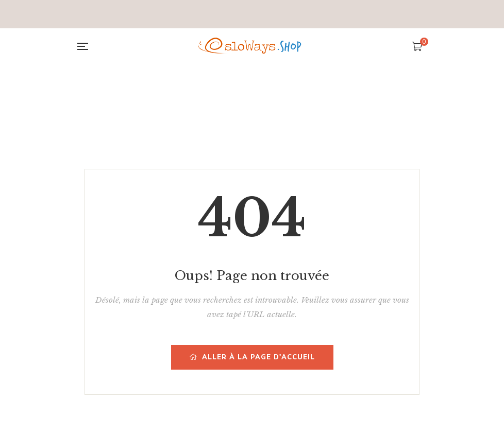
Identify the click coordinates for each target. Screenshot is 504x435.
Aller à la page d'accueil (252, 357)
